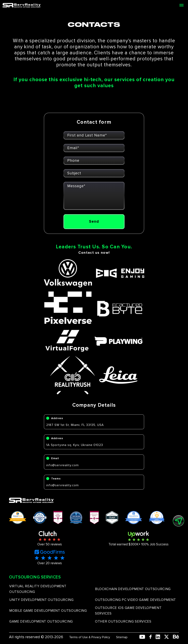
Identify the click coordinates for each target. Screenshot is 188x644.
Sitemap (122, 637)
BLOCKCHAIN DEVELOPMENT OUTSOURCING (133, 589)
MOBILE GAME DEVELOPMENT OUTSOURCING (48, 611)
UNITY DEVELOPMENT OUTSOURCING (41, 600)
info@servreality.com (62, 465)
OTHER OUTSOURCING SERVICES (123, 621)
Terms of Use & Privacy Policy (90, 637)
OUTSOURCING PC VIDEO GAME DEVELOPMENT (135, 600)
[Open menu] (181, 5)
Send (94, 222)
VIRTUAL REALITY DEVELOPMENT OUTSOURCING (38, 589)
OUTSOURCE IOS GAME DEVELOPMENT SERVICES (128, 611)
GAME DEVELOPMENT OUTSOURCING (41, 621)
